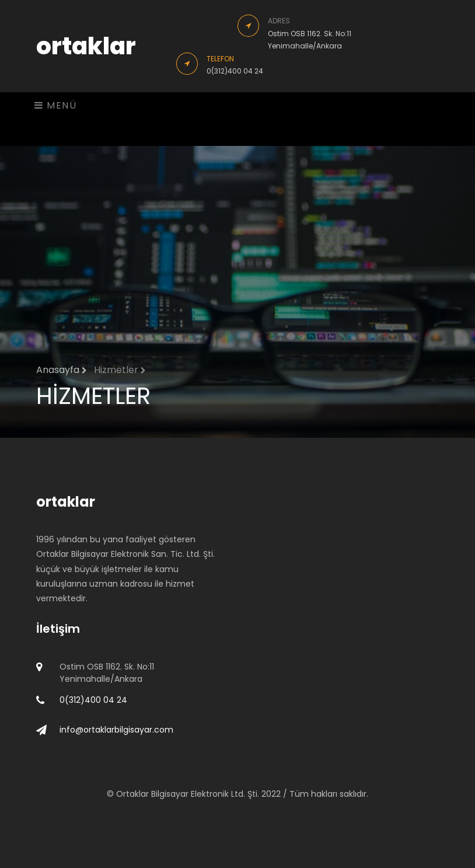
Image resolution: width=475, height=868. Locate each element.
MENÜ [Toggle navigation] (56, 105)
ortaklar (86, 46)
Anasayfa (62, 370)
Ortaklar (134, 794)
